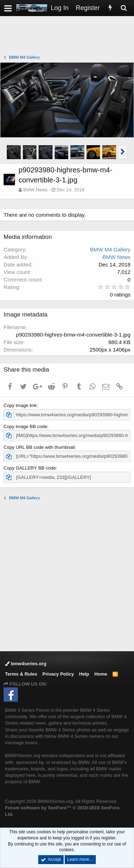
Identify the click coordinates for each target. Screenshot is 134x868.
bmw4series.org (26, 664)
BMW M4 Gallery (110, 249)
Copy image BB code (25, 426)
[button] (8, 8)
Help (84, 674)
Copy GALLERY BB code (30, 468)
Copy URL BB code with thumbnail (39, 447)
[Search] (124, 8)
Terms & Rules (21, 674)
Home (101, 674)
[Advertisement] (69, 36)
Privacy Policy (58, 674)
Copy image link (20, 405)
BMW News (35, 190)
